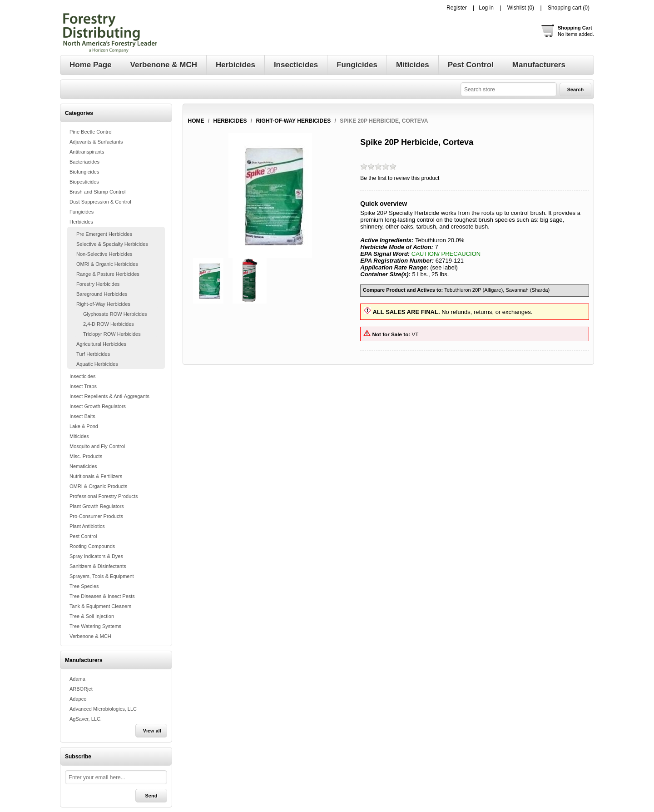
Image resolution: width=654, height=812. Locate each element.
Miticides (79, 436)
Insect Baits (82, 416)
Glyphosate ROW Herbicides (115, 314)
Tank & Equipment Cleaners (100, 606)
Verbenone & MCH (90, 636)
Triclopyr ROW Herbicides (112, 334)
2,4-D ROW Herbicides (109, 324)
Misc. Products (86, 456)
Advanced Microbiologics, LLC (103, 709)
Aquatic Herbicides (97, 364)
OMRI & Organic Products (98, 486)
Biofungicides (84, 172)
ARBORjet (81, 689)
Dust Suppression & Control (100, 202)
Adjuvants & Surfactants (96, 142)
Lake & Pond (84, 426)
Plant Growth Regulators (97, 506)
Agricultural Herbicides (101, 344)
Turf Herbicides (93, 354)
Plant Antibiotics (87, 526)
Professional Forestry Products (104, 496)
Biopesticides (84, 182)
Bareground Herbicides (102, 294)
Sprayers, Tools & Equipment (102, 576)
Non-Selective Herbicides (104, 254)
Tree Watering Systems (95, 626)
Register (457, 8)
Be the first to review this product (400, 178)
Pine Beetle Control (91, 132)
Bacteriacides (84, 162)
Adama (77, 679)
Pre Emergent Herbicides (104, 234)
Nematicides (83, 466)
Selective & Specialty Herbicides (112, 244)
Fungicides (82, 212)
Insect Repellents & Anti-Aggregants (109, 396)
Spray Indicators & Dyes (96, 556)
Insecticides (82, 376)
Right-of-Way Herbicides (103, 304)
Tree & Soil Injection (92, 616)
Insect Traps (83, 386)
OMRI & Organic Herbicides (107, 264)
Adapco (78, 699)
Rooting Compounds (92, 546)
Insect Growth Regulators (98, 406)
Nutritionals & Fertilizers (96, 476)
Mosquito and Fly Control (97, 446)
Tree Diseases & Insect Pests (102, 596)
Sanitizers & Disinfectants (98, 566)
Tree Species (84, 586)
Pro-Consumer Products (96, 516)
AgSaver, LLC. (86, 719)
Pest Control (83, 536)
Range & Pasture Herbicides (108, 274)
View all (152, 731)
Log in (486, 8)
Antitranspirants (87, 152)
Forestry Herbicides (98, 284)
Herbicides (81, 222)
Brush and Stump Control (98, 192)
